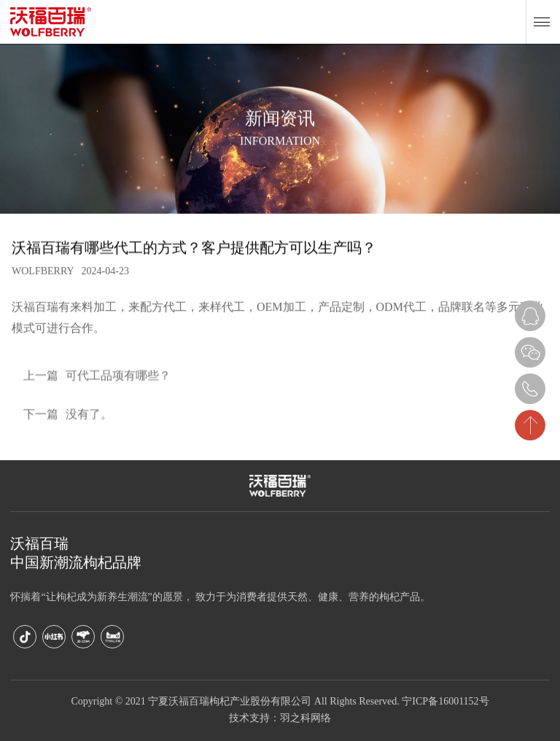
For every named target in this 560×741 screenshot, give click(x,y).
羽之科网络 (306, 719)
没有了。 (68, 419)
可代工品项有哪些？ (97, 380)
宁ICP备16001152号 (445, 702)
